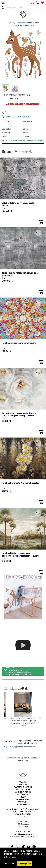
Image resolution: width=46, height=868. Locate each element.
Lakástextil (23, 794)
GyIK (23, 817)
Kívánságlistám (23, 814)
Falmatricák (21, 23)
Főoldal (11, 23)
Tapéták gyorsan (23, 787)
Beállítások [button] (10, 857)
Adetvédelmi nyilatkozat (23, 812)
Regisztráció (23, 804)
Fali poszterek (23, 790)
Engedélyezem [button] (25, 864)
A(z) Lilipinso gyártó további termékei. (20, 747)
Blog (23, 797)
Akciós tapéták (23, 792)
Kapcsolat (23, 802)
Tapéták (23, 785)
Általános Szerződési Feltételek (23, 809)
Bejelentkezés (23, 799)
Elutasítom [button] (10, 864)
